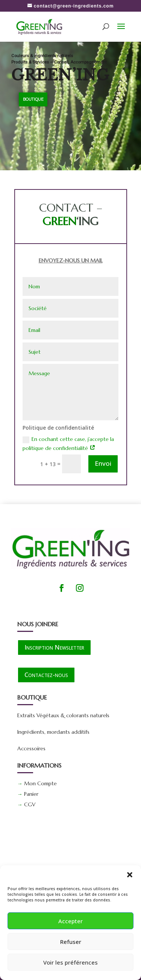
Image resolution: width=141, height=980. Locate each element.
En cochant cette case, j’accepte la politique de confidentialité (68, 444)
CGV (30, 804)
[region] (70, 106)
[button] (130, 875)
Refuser (71, 942)
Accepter (70, 921)
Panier (31, 794)
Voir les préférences (70, 962)
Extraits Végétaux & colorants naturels (63, 715)
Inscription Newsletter (54, 647)
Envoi (103, 463)
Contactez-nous (46, 675)
